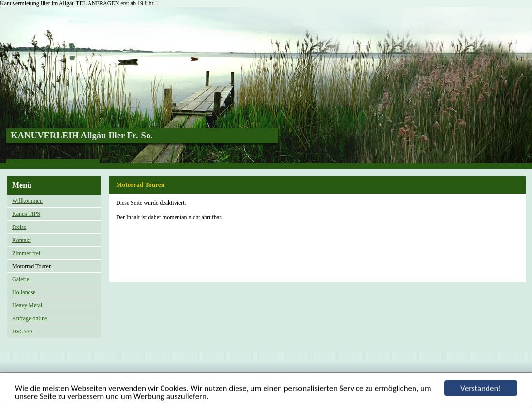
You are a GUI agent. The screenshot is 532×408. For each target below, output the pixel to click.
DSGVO (22, 332)
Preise (19, 227)
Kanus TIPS (26, 214)
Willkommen (27, 201)
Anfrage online (30, 318)
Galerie (21, 279)
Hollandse (24, 292)
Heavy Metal (27, 305)
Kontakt (22, 240)
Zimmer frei (26, 253)
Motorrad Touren (32, 266)
